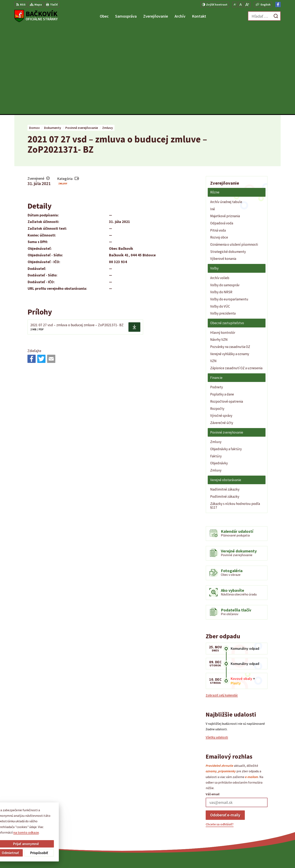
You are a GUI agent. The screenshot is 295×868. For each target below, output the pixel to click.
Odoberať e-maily (225, 726)
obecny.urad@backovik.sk (262, 829)
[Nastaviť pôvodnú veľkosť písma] (241, 5)
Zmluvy (63, 95)
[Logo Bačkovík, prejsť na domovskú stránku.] (36, 16)
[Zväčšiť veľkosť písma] (247, 5)
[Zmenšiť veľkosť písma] (235, 5)
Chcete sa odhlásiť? (220, 735)
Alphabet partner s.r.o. (168, 857)
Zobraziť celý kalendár (222, 606)
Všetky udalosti (217, 648)
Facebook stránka (256, 834)
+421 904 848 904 (254, 824)
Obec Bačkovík (221, 857)
